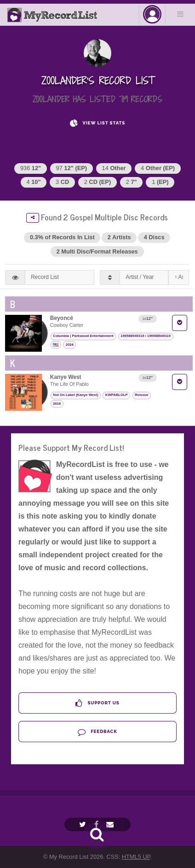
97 (72, 168)
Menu (180, 14)
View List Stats (97, 123)
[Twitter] (84, 824)
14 (114, 168)
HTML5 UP (136, 857)
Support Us (97, 703)
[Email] (111, 824)
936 (31, 168)
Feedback (97, 732)
